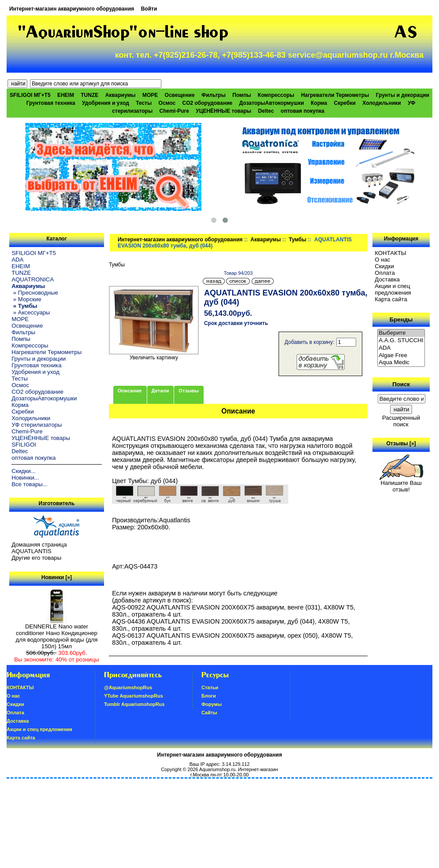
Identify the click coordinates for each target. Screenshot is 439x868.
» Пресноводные (35, 293)
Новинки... (25, 478)
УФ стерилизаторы (37, 425)
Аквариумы (266, 240)
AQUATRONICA (33, 279)
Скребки (345, 103)
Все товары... (30, 484)
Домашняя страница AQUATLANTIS (39, 548)
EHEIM (66, 95)
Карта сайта (391, 299)
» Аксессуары (31, 312)
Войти (149, 9)
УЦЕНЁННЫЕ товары (223, 111)
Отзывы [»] (401, 443)
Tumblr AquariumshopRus (134, 704)
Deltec (266, 111)
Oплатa (385, 273)
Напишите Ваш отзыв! (401, 484)
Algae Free (401, 356)
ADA (17, 260)
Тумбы (298, 240)
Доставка (387, 279)
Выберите (401, 333)
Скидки (384, 266)
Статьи (210, 687)
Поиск (401, 384)
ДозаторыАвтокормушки (272, 103)
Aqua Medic (401, 363)
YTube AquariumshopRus (134, 696)
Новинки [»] (57, 577)
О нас (382, 260)
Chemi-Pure (174, 111)
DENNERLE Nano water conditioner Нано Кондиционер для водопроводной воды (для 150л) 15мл (57, 634)
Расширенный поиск (401, 421)
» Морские (26, 299)
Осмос (167, 103)
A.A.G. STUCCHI (401, 341)
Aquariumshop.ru (217, 769)
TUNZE (89, 95)
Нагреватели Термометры (335, 95)
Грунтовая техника (51, 103)
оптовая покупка (303, 111)
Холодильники (382, 103)
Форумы (212, 704)
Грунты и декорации (403, 95)
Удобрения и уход (106, 103)
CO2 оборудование (207, 103)
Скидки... (23, 471)
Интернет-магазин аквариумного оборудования (72, 9)
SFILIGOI (24, 445)
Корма (319, 103)
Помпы (242, 95)
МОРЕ (150, 95)
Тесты (144, 103)
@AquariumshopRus (128, 687)
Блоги (209, 696)
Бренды (401, 319)
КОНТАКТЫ (390, 253)
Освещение (180, 95)
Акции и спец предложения (393, 289)
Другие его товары (36, 558)
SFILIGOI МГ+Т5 (30, 95)
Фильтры (214, 95)
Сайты (209, 713)
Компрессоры (276, 95)
